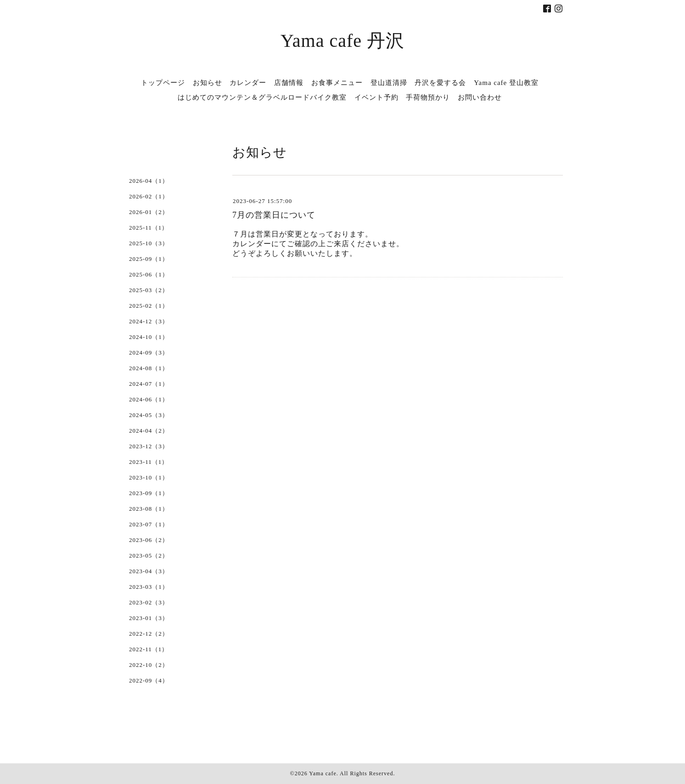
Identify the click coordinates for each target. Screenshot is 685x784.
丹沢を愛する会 (440, 83)
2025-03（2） (149, 290)
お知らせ (208, 83)
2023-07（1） (149, 524)
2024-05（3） (149, 415)
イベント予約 (376, 97)
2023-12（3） (149, 446)
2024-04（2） (149, 431)
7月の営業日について (274, 215)
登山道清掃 (389, 83)
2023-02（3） (149, 602)
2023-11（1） (149, 462)
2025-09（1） (149, 259)
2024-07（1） (149, 384)
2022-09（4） (149, 680)
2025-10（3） (149, 243)
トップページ (163, 83)
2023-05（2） (149, 556)
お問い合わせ (480, 97)
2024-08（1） (149, 368)
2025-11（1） (149, 228)
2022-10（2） (149, 665)
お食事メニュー (337, 83)
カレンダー (248, 83)
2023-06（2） (149, 540)
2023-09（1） (149, 493)
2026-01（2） (149, 212)
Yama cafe (323, 773)
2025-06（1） (149, 274)
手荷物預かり (428, 97)
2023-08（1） (149, 509)
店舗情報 (289, 83)
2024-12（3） (149, 321)
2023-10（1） (149, 477)
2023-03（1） (149, 587)
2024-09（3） (149, 353)
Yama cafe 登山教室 (506, 83)
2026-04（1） (149, 181)
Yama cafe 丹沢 (342, 41)
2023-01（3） (149, 618)
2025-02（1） (149, 306)
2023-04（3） (149, 571)
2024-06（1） (149, 399)
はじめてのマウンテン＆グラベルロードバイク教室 (262, 97)
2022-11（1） (149, 649)
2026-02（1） (149, 196)
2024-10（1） (149, 337)
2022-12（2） (149, 634)
